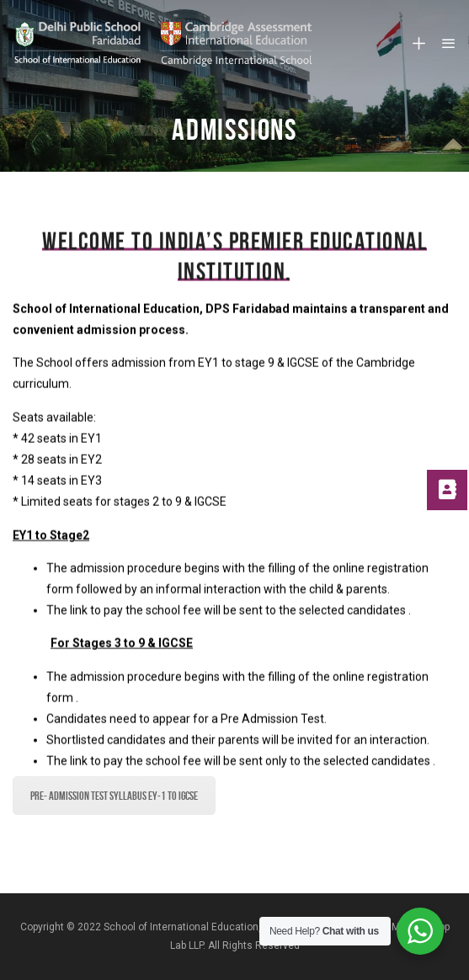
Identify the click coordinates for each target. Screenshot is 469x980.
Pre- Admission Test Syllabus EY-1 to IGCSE (114, 796)
